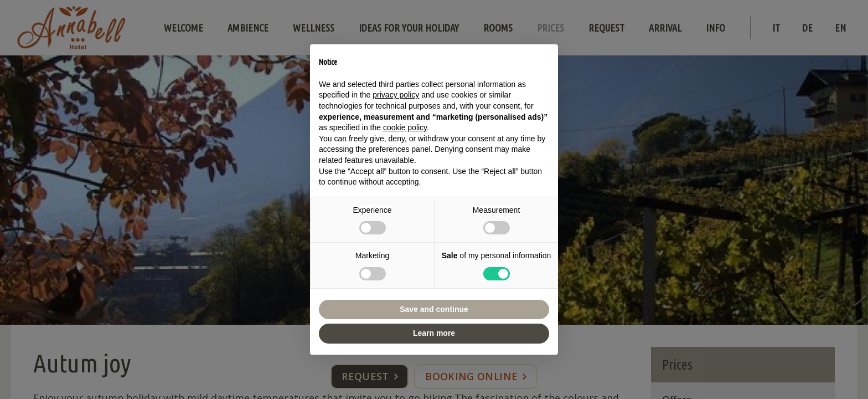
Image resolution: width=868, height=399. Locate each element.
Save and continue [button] (434, 309)
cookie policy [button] (405, 127)
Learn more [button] (434, 333)
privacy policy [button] (396, 95)
